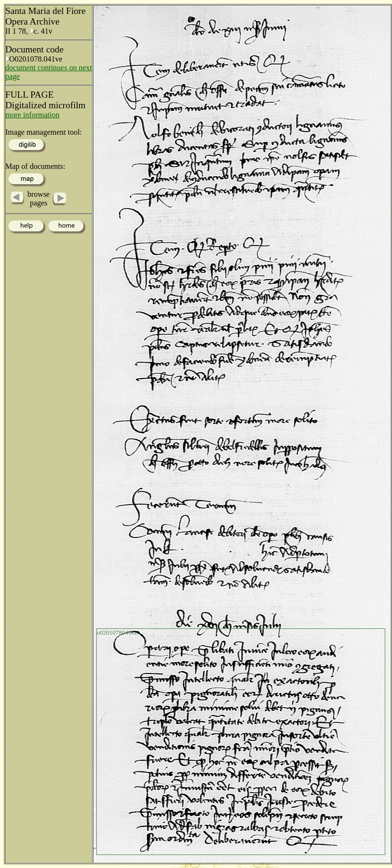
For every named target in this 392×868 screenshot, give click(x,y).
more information (32, 115)
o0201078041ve (117, 632)
